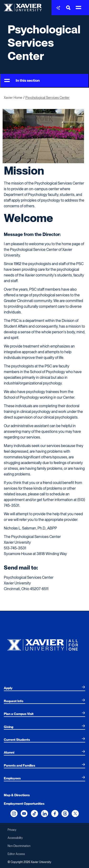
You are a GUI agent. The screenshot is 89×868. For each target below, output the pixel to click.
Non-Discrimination (19, 846)
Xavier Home (13, 98)
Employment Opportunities (24, 804)
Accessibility (15, 838)
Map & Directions (17, 795)
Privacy (12, 830)
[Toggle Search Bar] (68, 8)
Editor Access (16, 854)
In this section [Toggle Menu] (22, 81)
